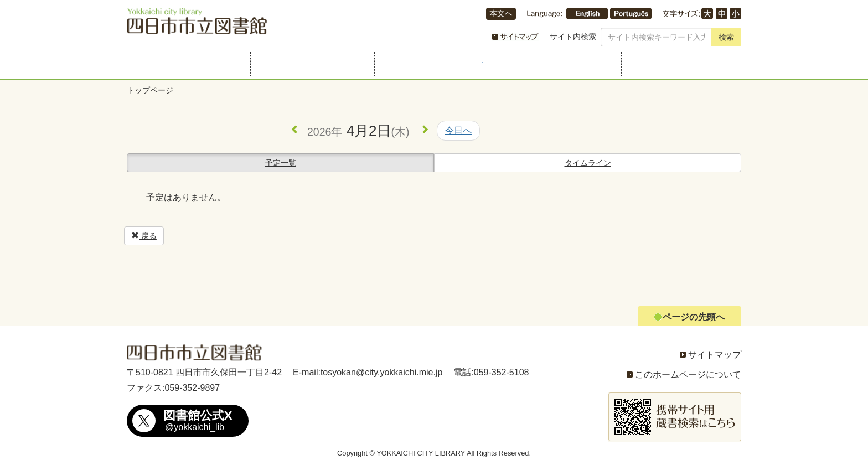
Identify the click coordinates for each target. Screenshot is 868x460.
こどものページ (558, 64)
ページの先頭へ (694, 317)
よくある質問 (681, 64)
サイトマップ (715, 355)
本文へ (501, 14)
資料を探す (310, 64)
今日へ (458, 130)
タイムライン (588, 163)
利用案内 (187, 64)
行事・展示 (434, 64)
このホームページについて (688, 374)
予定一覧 (281, 163)
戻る (144, 236)
